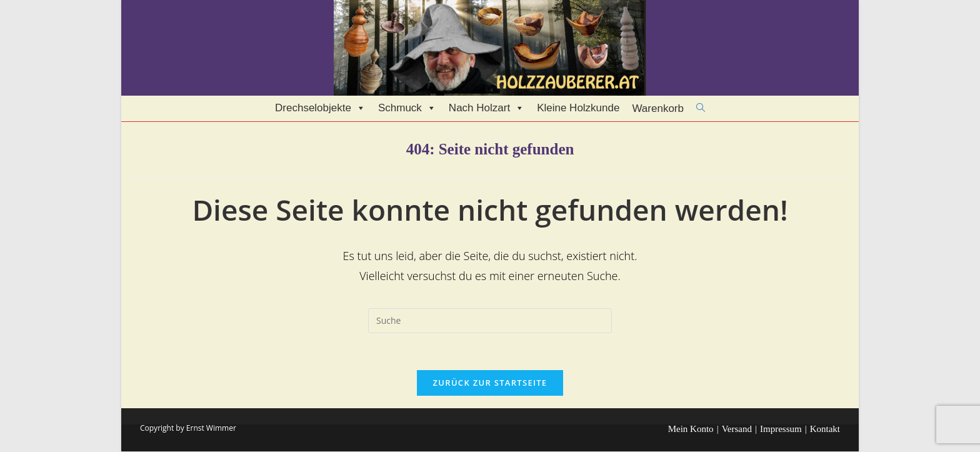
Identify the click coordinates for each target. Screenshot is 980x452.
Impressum (781, 429)
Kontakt (825, 429)
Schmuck (407, 108)
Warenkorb (658, 108)
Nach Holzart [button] (487, 108)
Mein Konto (691, 429)
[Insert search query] (490, 321)
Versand (737, 429)
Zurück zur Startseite (490, 383)
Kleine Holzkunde (578, 108)
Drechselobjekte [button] (320, 108)
